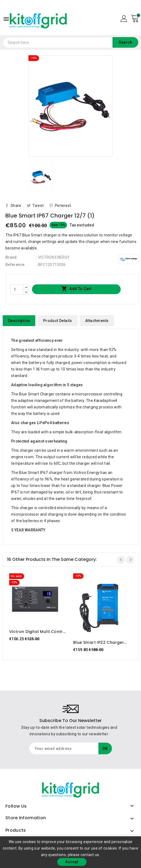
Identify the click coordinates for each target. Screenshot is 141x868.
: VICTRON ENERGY (53, 257)
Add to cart (76, 289)
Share (16, 206)
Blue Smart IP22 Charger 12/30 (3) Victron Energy (99, 642)
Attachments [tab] (97, 321)
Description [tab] (19, 321)
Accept (72, 862)
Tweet (38, 206)
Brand (11, 257)
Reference (15, 265)
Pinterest (63, 206)
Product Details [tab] (58, 321)
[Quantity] (17, 290)
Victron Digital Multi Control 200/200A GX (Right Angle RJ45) (38, 632)
